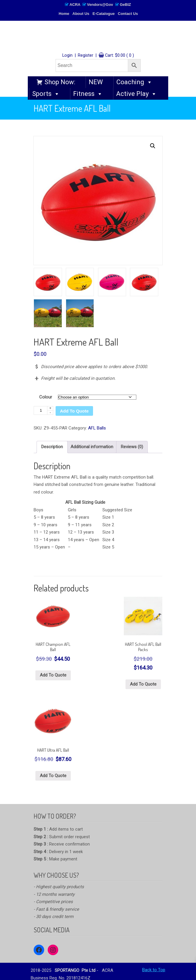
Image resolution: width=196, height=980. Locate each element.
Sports (46, 94)
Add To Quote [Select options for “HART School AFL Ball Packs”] (143, 684)
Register (86, 55)
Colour (46, 397)
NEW (96, 82)
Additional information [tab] (92, 447)
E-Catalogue (104, 14)
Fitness (88, 94)
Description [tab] (52, 447)
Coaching (134, 82)
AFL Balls (97, 428)
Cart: (120, 55)
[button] (153, 146)
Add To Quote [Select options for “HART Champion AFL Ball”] (53, 675)
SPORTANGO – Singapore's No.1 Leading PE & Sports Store (98, 37)
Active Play (136, 94)
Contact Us (128, 14)
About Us (81, 14)
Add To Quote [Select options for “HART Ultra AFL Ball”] (53, 776)
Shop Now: (60, 82)
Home (64, 14)
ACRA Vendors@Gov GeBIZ (98, 5)
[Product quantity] (43, 410)
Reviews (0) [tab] (132, 447)
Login (67, 55)
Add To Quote (74, 411)
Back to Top (154, 970)
